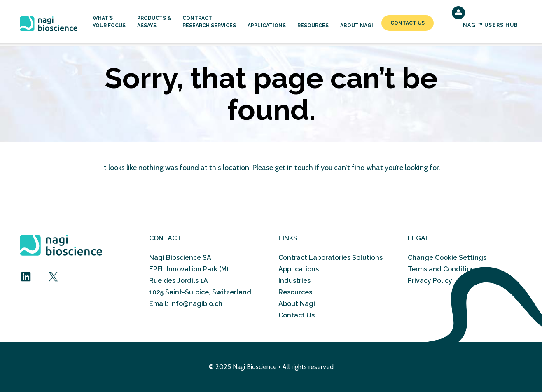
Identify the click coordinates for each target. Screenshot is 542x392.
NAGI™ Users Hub (491, 25)
